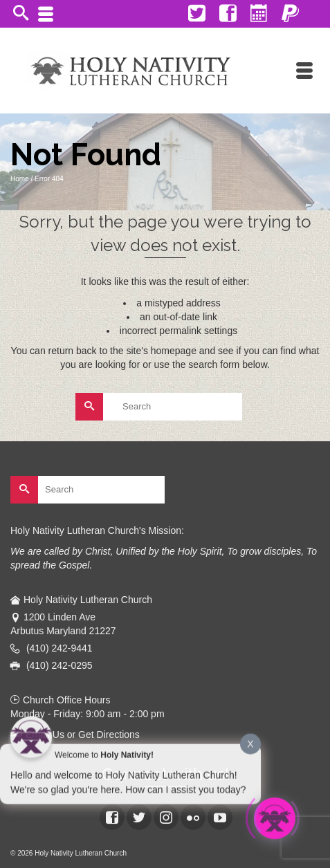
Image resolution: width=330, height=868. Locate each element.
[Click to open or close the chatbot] (275, 820)
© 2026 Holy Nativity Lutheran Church (68, 853)
